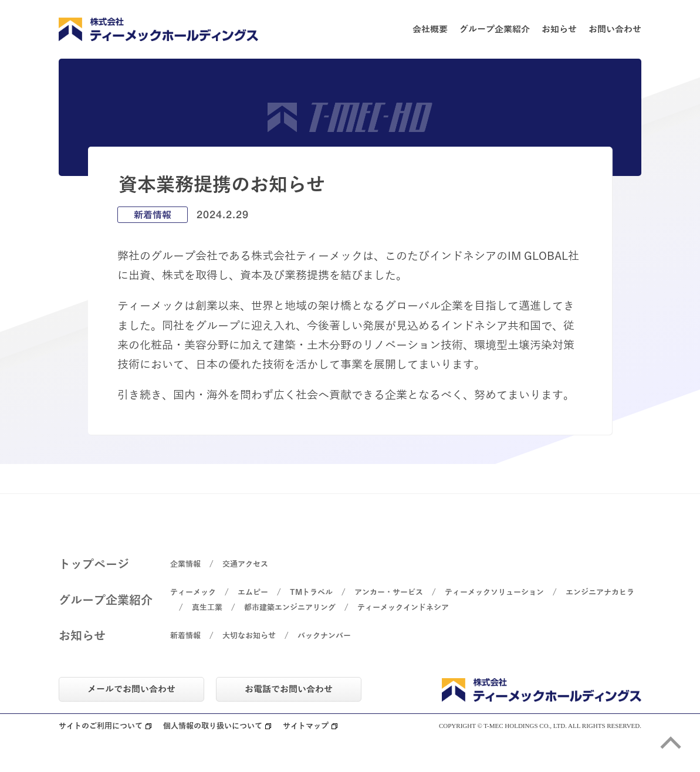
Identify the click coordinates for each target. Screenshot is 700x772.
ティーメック (193, 592)
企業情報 (185, 564)
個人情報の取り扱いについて (213, 727)
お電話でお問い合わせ (289, 689)
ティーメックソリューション (494, 592)
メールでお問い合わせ (131, 689)
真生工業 (207, 608)
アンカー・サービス (389, 592)
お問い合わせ (615, 29)
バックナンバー (324, 636)
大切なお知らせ (249, 636)
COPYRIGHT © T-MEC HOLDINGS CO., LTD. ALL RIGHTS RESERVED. (540, 726)
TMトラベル (311, 592)
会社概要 (430, 29)
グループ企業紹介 (495, 29)
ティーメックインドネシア (403, 608)
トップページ (94, 564)
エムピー (253, 592)
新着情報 (185, 636)
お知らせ (559, 29)
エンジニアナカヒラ (600, 592)
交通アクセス (245, 564)
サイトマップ (306, 727)
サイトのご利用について (101, 727)
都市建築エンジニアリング (290, 608)
